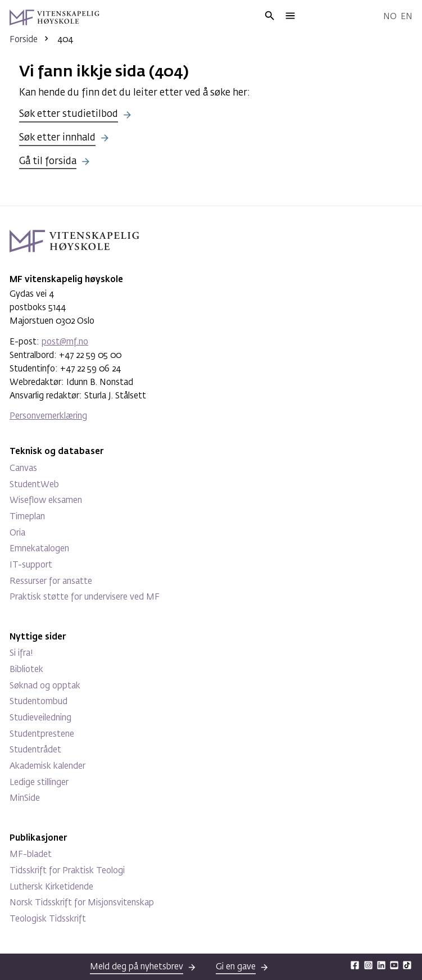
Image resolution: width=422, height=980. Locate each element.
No (390, 17)
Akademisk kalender (47, 766)
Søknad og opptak (45, 686)
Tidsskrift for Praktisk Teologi (67, 871)
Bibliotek (26, 670)
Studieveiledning (40, 718)
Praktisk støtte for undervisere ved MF (85, 597)
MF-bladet (31, 854)
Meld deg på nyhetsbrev (137, 967)
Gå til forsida (48, 162)
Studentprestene (42, 734)
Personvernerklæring (48, 416)
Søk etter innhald (57, 138)
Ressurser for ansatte (51, 581)
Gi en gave (236, 967)
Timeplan (27, 517)
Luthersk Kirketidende (51, 887)
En (407, 17)
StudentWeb (34, 485)
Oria (17, 533)
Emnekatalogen (39, 549)
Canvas (23, 468)
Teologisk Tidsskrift (48, 919)
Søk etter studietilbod (69, 114)
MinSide (25, 798)
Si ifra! (21, 653)
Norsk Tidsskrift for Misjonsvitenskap (82, 903)
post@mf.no (65, 342)
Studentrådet (35, 750)
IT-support (31, 565)
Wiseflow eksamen (46, 500)
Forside (24, 40)
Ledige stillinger (39, 782)
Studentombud (38, 702)
